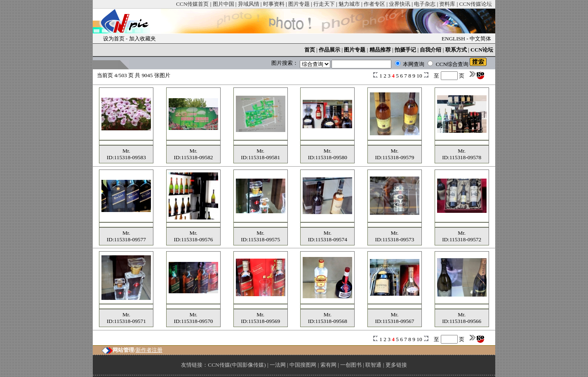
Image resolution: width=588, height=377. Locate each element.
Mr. (126, 151)
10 (420, 76)
